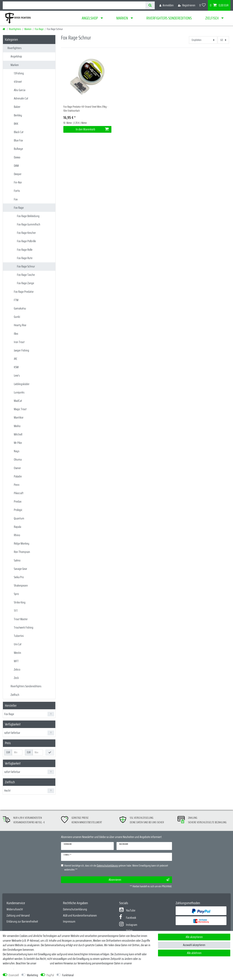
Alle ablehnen (194, 953)
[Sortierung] (203, 40)
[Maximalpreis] (38, 753)
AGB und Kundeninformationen (80, 915)
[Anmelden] (167, 5)
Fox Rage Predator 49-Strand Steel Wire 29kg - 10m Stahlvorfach (86, 109)
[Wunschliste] (203, 5)
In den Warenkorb (92, 129)
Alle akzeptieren (194, 937)
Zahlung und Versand (18, 915)
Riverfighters (15, 29)
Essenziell (14, 975)
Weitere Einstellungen (88, 975)
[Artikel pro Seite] (223, 40)
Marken (123, 18)
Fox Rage (39, 29)
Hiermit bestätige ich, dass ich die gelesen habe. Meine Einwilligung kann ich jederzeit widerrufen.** (116, 868)
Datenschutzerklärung (75, 909)
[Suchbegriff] (74, 5)
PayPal (50, 975)
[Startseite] (4, 29)
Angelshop (90, 18)
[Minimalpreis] (17, 753)
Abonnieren (139, 880)
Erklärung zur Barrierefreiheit (22, 921)
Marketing (32, 975)
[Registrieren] (187, 5)
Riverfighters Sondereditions (169, 18)
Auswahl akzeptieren (194, 945)
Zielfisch (212, 18)
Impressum (69, 921)
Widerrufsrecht (15, 909)
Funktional (68, 975)
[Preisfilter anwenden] (50, 753)
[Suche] (150, 5)
